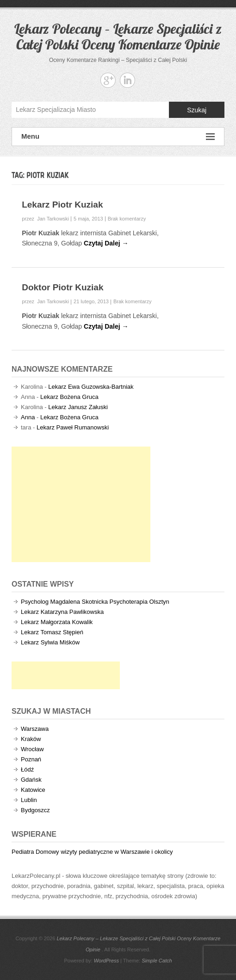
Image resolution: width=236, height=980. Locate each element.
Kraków (31, 739)
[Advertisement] (81, 504)
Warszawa (35, 729)
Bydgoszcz (35, 810)
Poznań (31, 759)
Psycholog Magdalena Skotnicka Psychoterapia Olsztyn (95, 602)
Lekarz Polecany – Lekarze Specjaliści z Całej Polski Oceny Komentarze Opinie (118, 37)
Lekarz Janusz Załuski (78, 407)
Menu (118, 137)
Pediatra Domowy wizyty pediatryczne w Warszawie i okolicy (92, 852)
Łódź (27, 769)
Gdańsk (31, 780)
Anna (28, 417)
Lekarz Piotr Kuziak (62, 205)
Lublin (29, 800)
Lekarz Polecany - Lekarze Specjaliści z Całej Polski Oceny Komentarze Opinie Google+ (108, 80)
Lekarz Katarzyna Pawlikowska (62, 612)
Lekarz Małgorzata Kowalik (57, 622)
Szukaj (197, 110)
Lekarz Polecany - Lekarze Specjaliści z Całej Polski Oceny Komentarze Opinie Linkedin (127, 80)
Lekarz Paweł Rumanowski (73, 427)
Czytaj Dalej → (106, 243)
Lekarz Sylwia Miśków (50, 642)
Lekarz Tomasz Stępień (52, 632)
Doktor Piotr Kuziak (62, 287)
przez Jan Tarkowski (45, 219)
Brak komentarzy (127, 219)
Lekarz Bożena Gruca (69, 397)
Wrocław (32, 749)
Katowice (33, 790)
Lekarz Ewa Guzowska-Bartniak (91, 387)
